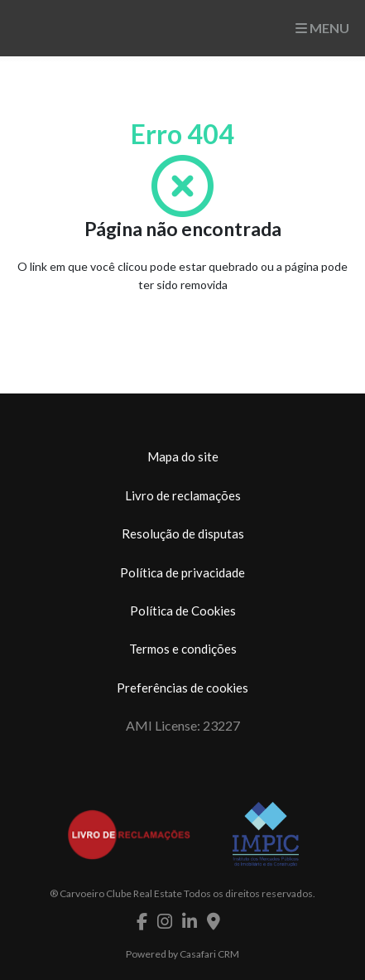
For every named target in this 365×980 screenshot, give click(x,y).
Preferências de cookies (182, 688)
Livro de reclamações (183, 495)
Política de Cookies (183, 611)
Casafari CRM (209, 954)
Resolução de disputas (183, 533)
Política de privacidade (182, 572)
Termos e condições (183, 649)
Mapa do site (183, 456)
